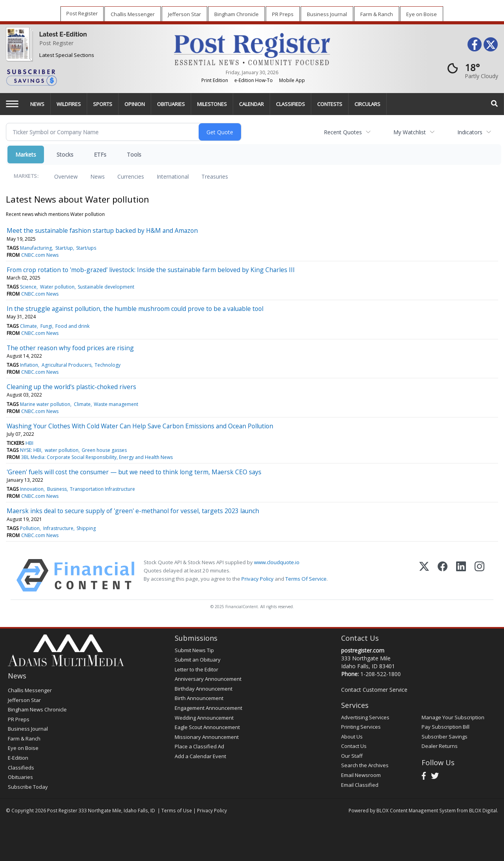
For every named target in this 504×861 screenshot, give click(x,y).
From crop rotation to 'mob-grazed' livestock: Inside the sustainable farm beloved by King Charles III (151, 270)
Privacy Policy (257, 579)
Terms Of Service (306, 579)
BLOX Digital (483, 810)
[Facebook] (443, 575)
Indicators (470, 132)
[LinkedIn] (461, 575)
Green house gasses (104, 450)
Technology (108, 365)
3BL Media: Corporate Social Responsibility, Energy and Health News (97, 457)
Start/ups (86, 248)
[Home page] (252, 48)
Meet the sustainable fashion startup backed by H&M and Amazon (102, 230)
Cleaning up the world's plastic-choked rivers (71, 387)
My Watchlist (410, 132)
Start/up (64, 248)
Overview (66, 176)
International (173, 176)
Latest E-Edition (63, 34)
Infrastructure (58, 528)
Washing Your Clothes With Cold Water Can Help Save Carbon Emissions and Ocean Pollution (140, 426)
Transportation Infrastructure (102, 489)
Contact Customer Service (374, 690)
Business (57, 489)
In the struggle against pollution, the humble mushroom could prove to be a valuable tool (135, 309)
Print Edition (215, 80)
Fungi (46, 326)
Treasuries (215, 176)
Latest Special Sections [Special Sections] (67, 55)
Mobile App (292, 80)
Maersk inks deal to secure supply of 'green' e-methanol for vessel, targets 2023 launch (133, 511)
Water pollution (57, 287)
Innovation (32, 489)
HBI (29, 443)
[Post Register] (18, 50)
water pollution (62, 450)
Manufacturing (36, 248)
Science (28, 287)
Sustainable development (106, 287)
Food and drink (72, 326)
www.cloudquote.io (277, 562)
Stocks (65, 154)
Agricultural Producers (67, 365)
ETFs (100, 154)
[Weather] (470, 71)
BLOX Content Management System (416, 810)
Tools (134, 154)
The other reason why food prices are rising (70, 348)
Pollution (30, 528)
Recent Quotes (343, 132)
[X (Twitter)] (424, 575)
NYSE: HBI (31, 450)
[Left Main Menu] (12, 104)
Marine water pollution (45, 404)
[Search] (495, 104)
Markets (26, 154)
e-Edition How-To (254, 80)
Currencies (131, 176)
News (98, 176)
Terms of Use (177, 810)
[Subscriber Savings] (84, 77)
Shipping (86, 528)
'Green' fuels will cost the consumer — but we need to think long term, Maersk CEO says (134, 472)
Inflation (29, 365)
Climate (28, 326)
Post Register (56, 43)
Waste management (116, 404)
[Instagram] (479, 575)
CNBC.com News (40, 255)
